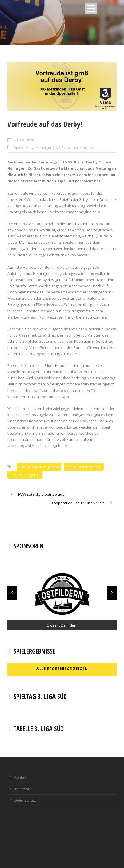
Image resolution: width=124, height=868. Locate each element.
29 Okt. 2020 (24, 140)
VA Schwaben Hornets (75, 147)
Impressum (24, 789)
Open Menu (91, 8)
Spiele (19, 147)
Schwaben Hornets (84, 467)
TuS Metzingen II (25, 475)
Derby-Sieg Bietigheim (39, 467)
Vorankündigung (40, 147)
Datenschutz (25, 800)
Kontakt (21, 777)
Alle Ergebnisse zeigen (62, 669)
